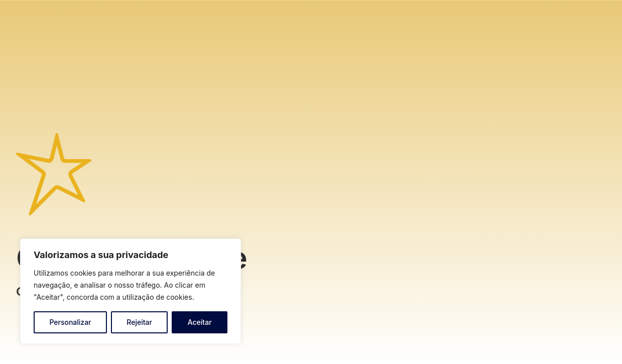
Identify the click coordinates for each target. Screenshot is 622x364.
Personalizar (70, 322)
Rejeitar (139, 322)
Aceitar (200, 322)
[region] (131, 291)
